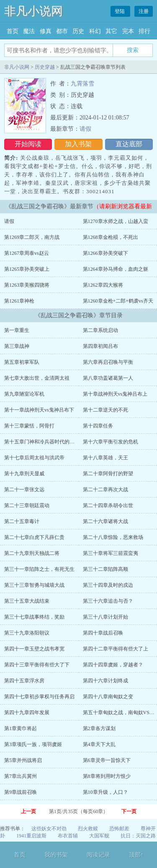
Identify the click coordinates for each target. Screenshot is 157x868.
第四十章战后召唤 (103, 633)
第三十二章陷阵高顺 (106, 569)
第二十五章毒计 (22, 521)
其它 (111, 31)
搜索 (133, 50)
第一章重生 (17, 330)
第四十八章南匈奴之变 (108, 697)
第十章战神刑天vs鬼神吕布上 (115, 394)
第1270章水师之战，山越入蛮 (116, 221)
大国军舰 (99, 836)
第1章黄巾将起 (21, 728)
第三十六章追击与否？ (108, 601)
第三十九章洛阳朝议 (27, 633)
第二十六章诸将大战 (106, 521)
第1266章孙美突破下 (106, 253)
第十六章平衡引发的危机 (111, 442)
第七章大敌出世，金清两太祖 (37, 378)
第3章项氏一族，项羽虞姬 (33, 744)
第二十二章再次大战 (106, 490)
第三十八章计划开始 (106, 617)
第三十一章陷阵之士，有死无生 (39, 569)
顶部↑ (136, 855)
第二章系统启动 (100, 330)
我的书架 (56, 855)
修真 (46, 31)
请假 (85, 129)
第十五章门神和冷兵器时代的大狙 (42, 442)
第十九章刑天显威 (24, 474)
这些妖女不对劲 (49, 829)
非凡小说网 (33, 11)
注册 (144, 11)
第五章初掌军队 (22, 362)
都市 (62, 31)
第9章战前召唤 (21, 792)
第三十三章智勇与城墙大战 (34, 585)
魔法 (29, 31)
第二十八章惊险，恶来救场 (113, 537)
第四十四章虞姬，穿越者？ (113, 665)
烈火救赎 (88, 829)
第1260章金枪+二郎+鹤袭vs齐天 (118, 301)
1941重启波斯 (31, 836)
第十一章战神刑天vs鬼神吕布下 (39, 410)
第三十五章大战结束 (27, 601)
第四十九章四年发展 (27, 713)
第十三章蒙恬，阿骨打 (29, 426)
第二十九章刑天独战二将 (32, 553)
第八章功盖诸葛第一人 (108, 378)
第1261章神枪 (19, 301)
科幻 (95, 31)
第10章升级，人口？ (106, 792)
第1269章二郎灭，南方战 (32, 237)
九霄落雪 (82, 84)
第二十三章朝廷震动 (27, 505)
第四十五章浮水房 (24, 681)
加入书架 (78, 144)
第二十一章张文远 (24, 490)
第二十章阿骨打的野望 (108, 474)
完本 (128, 31)
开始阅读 (28, 144)
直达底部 (129, 144)
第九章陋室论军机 (24, 394)
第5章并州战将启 (23, 760)
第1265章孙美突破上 (27, 269)
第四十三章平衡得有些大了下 (37, 665)
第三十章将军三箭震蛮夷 (111, 553)
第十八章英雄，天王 (106, 458)
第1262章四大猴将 (103, 285)
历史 (78, 31)
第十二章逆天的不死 (106, 410)
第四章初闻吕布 (100, 346)
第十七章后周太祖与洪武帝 (34, 458)
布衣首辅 (68, 836)
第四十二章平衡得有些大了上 (116, 649)
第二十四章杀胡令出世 (108, 505)
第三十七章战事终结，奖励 (34, 617)
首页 (13, 31)
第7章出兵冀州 (21, 776)
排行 (144, 31)
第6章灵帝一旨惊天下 (107, 760)
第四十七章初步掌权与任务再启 (39, 697)
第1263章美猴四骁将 (27, 285)
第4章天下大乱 (99, 744)
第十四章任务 (98, 426)
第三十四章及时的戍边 (108, 585)
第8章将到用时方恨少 (107, 776)
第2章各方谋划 (99, 728)
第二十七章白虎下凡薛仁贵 (34, 537)
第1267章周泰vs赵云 (27, 253)
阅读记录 (98, 855)
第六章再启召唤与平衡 (108, 362)
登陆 (120, 11)
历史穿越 (45, 67)
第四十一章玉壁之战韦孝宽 (34, 649)
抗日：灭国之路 (138, 836)
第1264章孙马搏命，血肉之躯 (116, 269)
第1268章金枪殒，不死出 (111, 237)
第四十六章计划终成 (106, 681)
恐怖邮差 (119, 829)
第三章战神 (17, 346)
